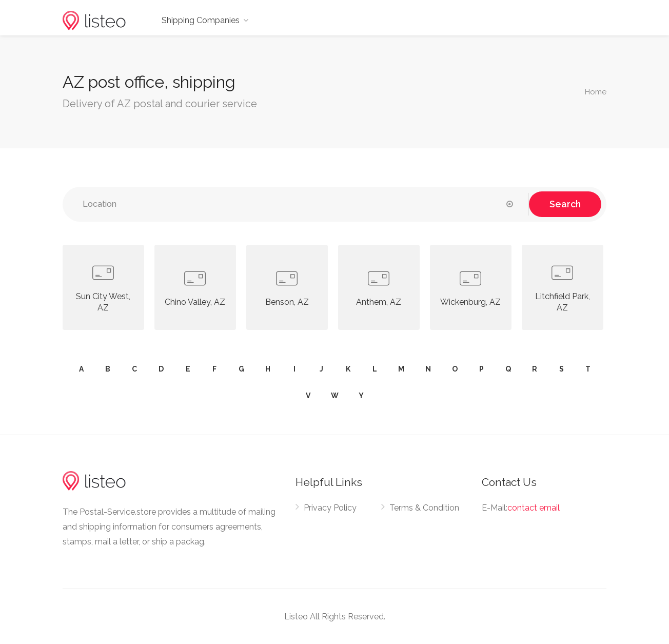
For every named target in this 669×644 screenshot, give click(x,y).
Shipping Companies (201, 20)
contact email (534, 508)
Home (596, 92)
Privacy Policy (330, 508)
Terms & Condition (424, 508)
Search (565, 204)
